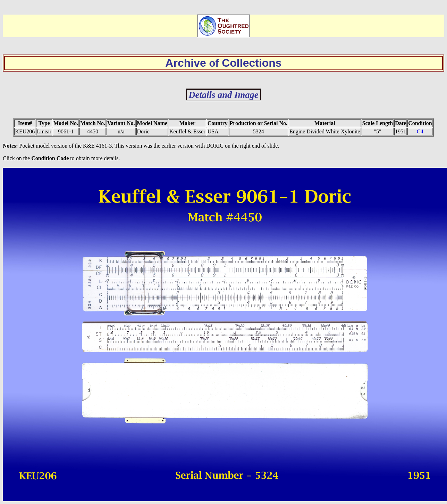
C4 (420, 131)
